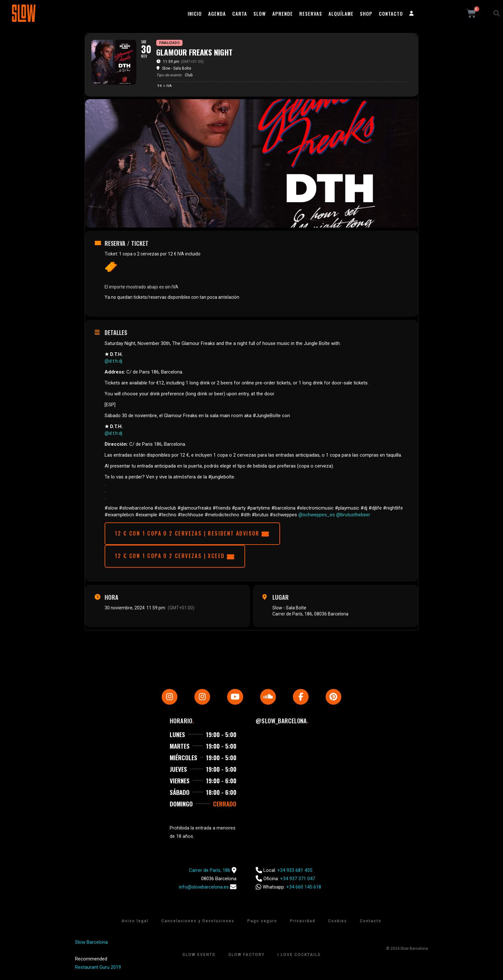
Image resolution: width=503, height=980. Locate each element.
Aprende (283, 13)
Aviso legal (135, 923)
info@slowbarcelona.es (204, 889)
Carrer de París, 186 (210, 873)
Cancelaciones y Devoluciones (198, 923)
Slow (260, 13)
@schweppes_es (317, 515)
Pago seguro (262, 923)
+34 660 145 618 (304, 889)
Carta (240, 13)
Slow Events (199, 957)
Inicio (195, 13)
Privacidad (303, 923)
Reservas (311, 13)
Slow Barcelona (91, 944)
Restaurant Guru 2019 (98, 969)
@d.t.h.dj (113, 361)
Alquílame (341, 13)
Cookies (338, 923)
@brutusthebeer (353, 515)
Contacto (391, 13)
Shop (366, 13)
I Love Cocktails (299, 957)
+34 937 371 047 (298, 881)
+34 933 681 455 (295, 873)
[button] (497, 13)
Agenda (217, 13)
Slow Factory (247, 957)
